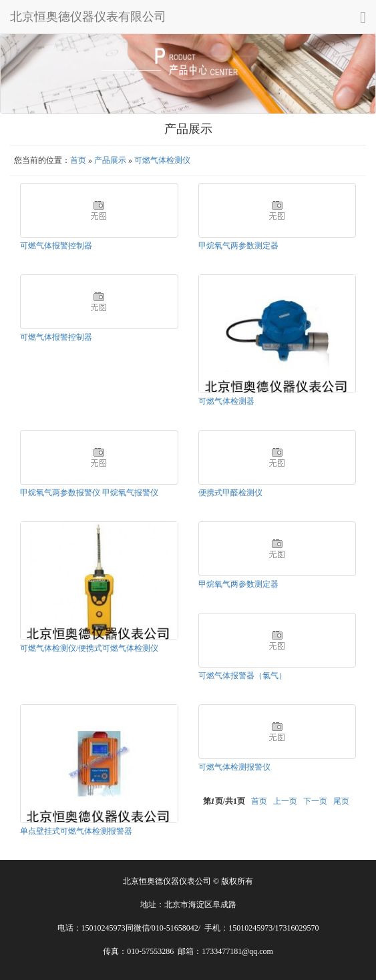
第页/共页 (224, 801)
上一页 (285, 801)
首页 (78, 160)
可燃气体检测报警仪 (234, 767)
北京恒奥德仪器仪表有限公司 (88, 17)
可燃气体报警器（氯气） (242, 676)
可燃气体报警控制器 (56, 246)
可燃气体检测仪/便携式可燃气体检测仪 (89, 648)
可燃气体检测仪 (162, 160)
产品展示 (110, 160)
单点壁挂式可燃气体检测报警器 (76, 831)
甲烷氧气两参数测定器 (238, 246)
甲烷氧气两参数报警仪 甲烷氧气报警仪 (89, 493)
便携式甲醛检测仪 (230, 493)
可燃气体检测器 (226, 401)
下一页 (315, 801)
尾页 (341, 801)
